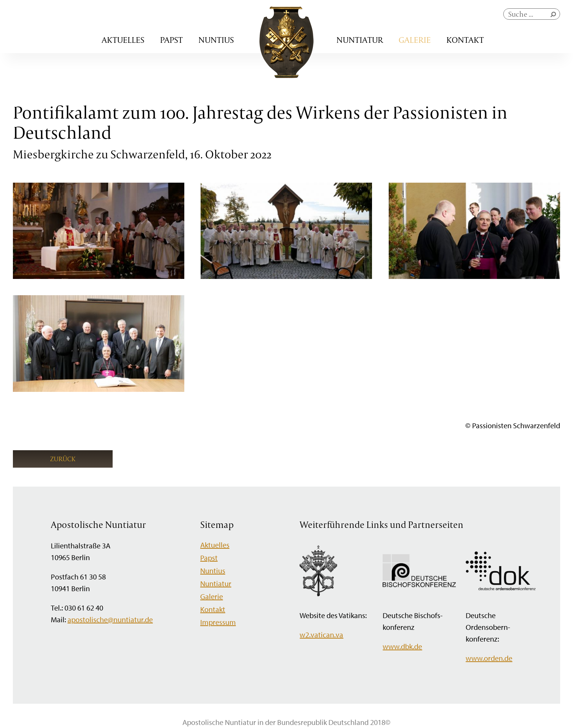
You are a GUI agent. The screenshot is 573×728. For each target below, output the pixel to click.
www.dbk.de (402, 646)
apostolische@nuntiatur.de (110, 619)
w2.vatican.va (321, 635)
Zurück (63, 459)
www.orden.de (489, 658)
